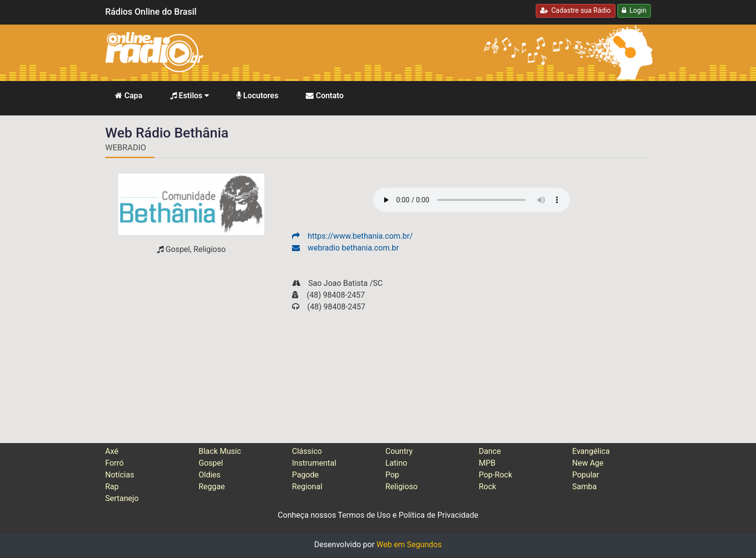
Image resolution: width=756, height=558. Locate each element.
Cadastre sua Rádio (576, 10)
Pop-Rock (495, 475)
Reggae (212, 487)
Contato (325, 96)
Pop (392, 475)
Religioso (402, 487)
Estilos (189, 96)
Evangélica (591, 451)
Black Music (220, 451)
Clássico (307, 451)
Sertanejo (122, 498)
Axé (112, 451)
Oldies (210, 475)
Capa (129, 96)
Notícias (120, 475)
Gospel (211, 463)
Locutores (258, 96)
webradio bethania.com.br (345, 248)
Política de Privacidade (438, 515)
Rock (487, 487)
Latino (396, 463)
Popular (586, 475)
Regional (307, 487)
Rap (112, 487)
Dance (490, 451)
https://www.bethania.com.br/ (352, 236)
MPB (487, 463)
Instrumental (314, 463)
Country (399, 451)
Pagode (305, 475)
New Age (588, 463)
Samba (584, 487)
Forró (115, 463)
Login (634, 10)
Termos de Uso (364, 515)
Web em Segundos (409, 544)
